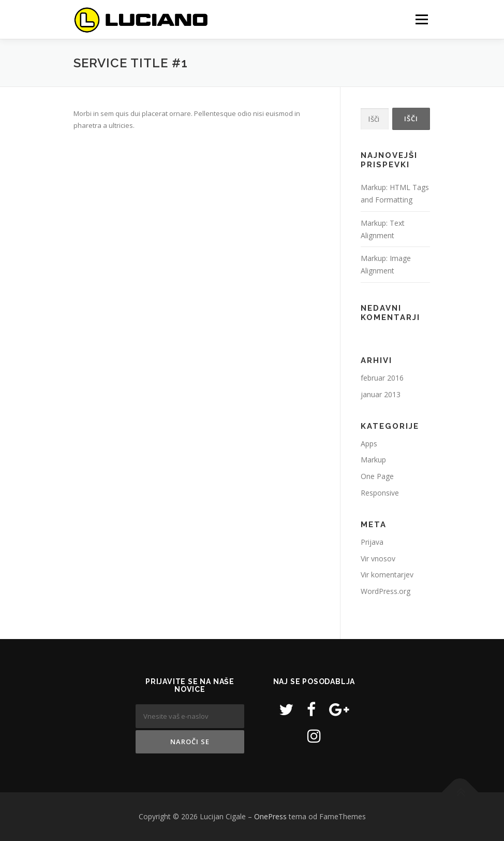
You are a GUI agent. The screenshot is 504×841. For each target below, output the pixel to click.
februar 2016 (382, 378)
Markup (373, 460)
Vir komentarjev (387, 575)
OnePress (270, 816)
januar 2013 (381, 394)
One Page (377, 476)
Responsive (380, 493)
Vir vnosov (378, 559)
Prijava (372, 542)
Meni (420, 19)
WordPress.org (386, 591)
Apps (369, 444)
